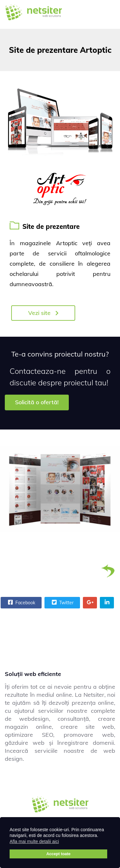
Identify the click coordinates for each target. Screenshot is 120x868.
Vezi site (43, 313)
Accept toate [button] (59, 854)
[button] (63, 842)
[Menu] (107, 14)
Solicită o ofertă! (37, 402)
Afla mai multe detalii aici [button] (34, 841)
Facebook (21, 602)
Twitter (62, 602)
